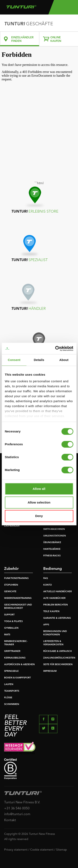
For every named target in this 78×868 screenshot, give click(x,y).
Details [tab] (39, 360)
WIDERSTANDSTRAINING (18, 598)
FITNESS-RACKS (52, 556)
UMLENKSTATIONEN (55, 536)
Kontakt (10, 820)
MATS (7, 635)
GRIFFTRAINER (12, 651)
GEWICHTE (10, 592)
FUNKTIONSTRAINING (16, 578)
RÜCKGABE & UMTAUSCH (58, 651)
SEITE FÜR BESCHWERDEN (58, 665)
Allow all (39, 489)
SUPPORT (9, 615)
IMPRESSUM (50, 671)
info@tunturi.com (17, 814)
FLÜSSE (8, 698)
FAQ (46, 578)
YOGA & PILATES (13, 622)
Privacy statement (16, 850)
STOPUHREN (11, 585)
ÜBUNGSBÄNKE (52, 543)
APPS (46, 625)
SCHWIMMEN (12, 704)
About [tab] (64, 360)
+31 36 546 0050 (17, 809)
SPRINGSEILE (11, 671)
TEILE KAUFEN (51, 612)
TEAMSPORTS (12, 691)
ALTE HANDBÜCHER (54, 598)
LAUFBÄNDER (12, 526)
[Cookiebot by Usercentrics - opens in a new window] (56, 349)
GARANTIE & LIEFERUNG (57, 618)
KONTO (48, 585)
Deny (39, 516)
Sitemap (62, 850)
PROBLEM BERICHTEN (56, 605)
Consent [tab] (14, 360)
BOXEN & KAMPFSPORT (17, 678)
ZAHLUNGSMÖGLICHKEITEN (59, 658)
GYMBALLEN (11, 628)
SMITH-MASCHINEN (54, 529)
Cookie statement (42, 850)
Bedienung (53, 569)
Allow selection (39, 502)
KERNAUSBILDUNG (15, 658)
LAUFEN (9, 685)
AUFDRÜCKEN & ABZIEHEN (19, 665)
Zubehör (11, 569)
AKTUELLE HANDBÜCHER (58, 592)
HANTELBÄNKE (52, 549)
